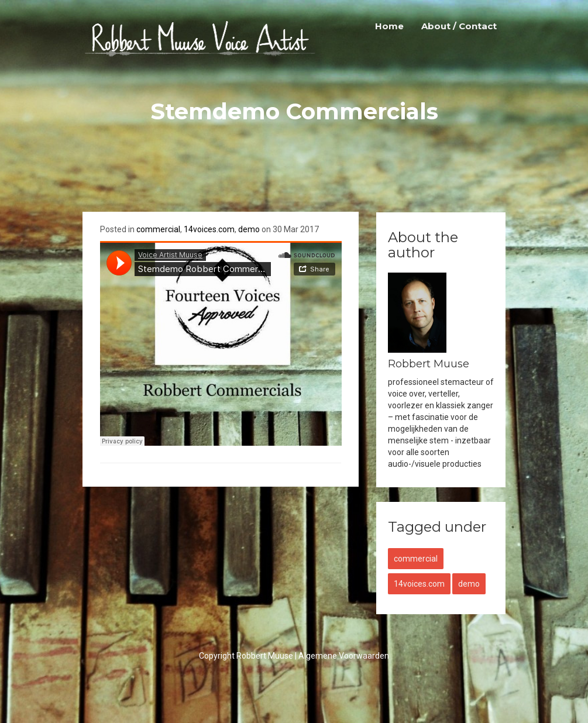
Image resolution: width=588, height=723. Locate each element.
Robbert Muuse (265, 656)
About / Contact (459, 26)
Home (389, 26)
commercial (158, 229)
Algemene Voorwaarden (344, 656)
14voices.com (209, 229)
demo (249, 229)
